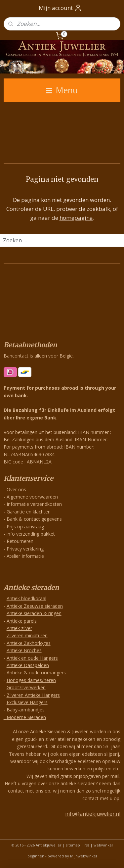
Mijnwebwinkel (83, 856)
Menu (62, 90)
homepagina (76, 218)
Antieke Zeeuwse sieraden (35, 606)
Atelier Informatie (25, 556)
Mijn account (60, 8)
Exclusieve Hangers (27, 702)
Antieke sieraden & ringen (34, 613)
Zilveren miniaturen (27, 635)
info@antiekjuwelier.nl (93, 814)
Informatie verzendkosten (34, 504)
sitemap (73, 845)
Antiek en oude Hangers (32, 658)
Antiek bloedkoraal (26, 598)
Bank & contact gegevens (34, 519)
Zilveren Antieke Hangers (33, 695)
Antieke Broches (24, 650)
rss (87, 845)
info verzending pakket (31, 534)
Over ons (16, 489)
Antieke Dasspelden (28, 665)
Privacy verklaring (25, 549)
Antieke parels (22, 621)
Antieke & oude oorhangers (36, 673)
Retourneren (20, 541)
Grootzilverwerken (26, 687)
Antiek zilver (19, 628)
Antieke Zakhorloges (29, 643)
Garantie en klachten (29, 512)
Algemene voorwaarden (32, 497)
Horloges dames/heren (31, 680)
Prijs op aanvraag (25, 527)
